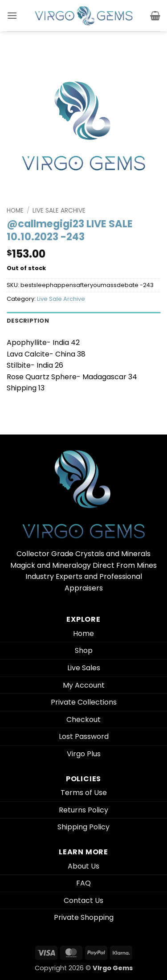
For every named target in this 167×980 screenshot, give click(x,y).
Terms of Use (84, 793)
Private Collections (84, 702)
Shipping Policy (83, 827)
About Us (83, 866)
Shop (84, 650)
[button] (12, 15)
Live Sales (84, 668)
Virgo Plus (84, 754)
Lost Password (84, 736)
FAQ (83, 883)
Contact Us (83, 900)
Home (15, 211)
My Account (84, 685)
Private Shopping (84, 917)
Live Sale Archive (59, 211)
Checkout (83, 720)
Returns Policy (83, 810)
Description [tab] (28, 321)
